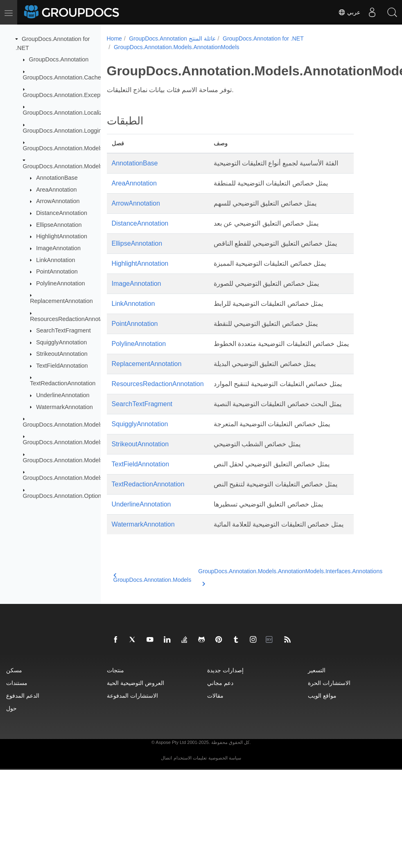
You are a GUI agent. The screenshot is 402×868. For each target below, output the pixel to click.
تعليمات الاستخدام (190, 758)
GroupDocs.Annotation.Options (64, 495)
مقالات (215, 695)
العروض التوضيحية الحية (136, 683)
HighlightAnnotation (62, 236)
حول (11, 708)
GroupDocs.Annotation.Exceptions (68, 95)
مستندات (17, 683)
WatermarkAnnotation (64, 407)
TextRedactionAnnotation (63, 383)
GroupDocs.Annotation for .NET (263, 38)
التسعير (317, 670)
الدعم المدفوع (23, 695)
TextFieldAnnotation (62, 366)
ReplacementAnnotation (61, 301)
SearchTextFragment (63, 330)
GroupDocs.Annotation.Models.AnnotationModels (87, 166)
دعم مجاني (220, 683)
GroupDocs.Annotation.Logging (64, 131)
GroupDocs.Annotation (59, 59)
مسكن (14, 670)
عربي (348, 12)
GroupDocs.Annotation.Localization (69, 113)
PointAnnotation (57, 271)
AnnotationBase (57, 178)
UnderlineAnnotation (63, 395)
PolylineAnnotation (60, 283)
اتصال (166, 758)
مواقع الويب (322, 695)
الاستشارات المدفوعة (132, 695)
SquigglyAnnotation (61, 342)
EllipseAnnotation (59, 225)
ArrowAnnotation (58, 201)
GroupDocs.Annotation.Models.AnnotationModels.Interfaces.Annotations (283, 576)
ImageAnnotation (58, 248)
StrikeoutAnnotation (62, 354)
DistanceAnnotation (62, 213)
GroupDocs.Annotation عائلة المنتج (172, 38)
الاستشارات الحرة (329, 683)
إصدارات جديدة (225, 670)
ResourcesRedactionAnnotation (71, 319)
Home (114, 38)
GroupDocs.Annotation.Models (63, 148)
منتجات (115, 670)
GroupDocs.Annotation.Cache (62, 77)
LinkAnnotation (55, 260)
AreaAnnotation (56, 190)
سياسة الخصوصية (225, 758)
